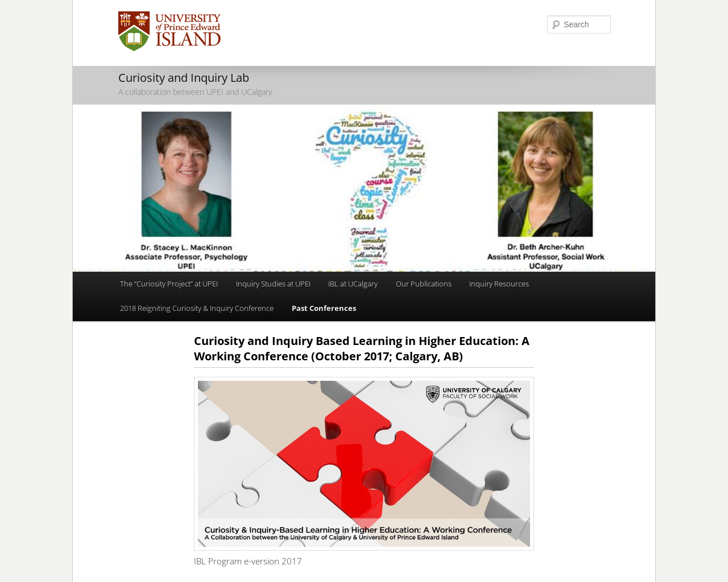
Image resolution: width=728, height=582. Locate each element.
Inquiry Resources (499, 284)
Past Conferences (324, 308)
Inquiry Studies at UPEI (273, 284)
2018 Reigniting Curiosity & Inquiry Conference (197, 308)
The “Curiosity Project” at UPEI (169, 284)
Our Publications (424, 284)
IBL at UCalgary (353, 284)
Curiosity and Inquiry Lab (184, 78)
